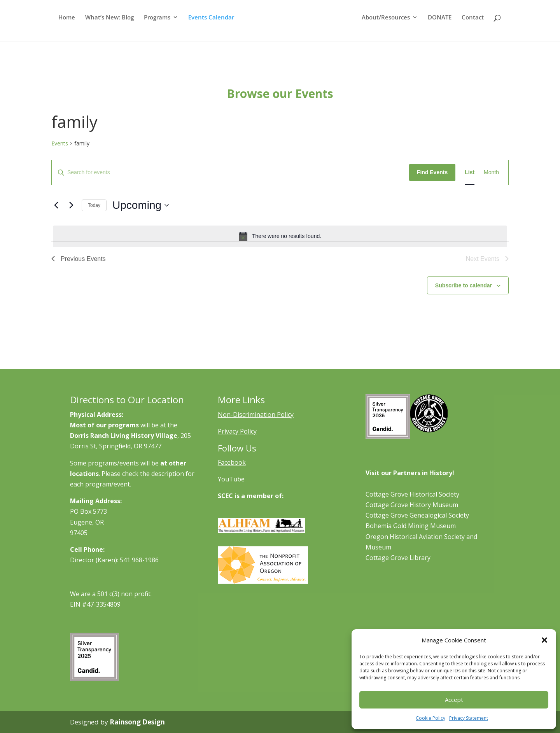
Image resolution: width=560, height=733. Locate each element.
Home (65, 25)
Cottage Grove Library (398, 558)
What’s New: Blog (108, 25)
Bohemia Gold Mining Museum (411, 526)
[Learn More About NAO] (263, 581)
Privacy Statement (469, 718)
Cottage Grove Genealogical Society (417, 515)
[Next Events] (71, 205)
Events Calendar (210, 25)
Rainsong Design (137, 722)
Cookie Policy (430, 718)
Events (60, 143)
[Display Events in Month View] (491, 172)
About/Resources (387, 25)
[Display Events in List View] (470, 172)
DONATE (441, 25)
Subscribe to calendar (464, 285)
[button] (544, 640)
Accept (454, 700)
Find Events (432, 172)
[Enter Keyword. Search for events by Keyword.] (230, 172)
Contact (474, 25)
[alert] (280, 236)
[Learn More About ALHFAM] (261, 530)
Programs (156, 25)
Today (94, 205)
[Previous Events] (56, 205)
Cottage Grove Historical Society (412, 494)
